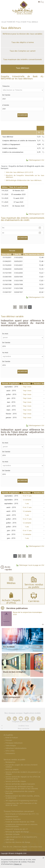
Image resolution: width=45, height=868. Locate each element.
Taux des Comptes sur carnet (23, 51)
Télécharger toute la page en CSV (31, 565)
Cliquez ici (17, 864)
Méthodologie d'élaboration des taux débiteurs (24, 180)
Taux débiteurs (22, 68)
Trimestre (6, 86)
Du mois (5, 334)
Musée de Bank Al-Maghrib (14, 672)
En (39, 2)
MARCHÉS (12, 22)
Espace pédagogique (12, 697)
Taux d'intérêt (22, 22)
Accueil (4, 22)
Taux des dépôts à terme (23, 43)
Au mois (5, 353)
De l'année (6, 95)
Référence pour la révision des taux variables (22, 34)
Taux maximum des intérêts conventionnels (22, 60)
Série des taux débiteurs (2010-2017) (19, 172)
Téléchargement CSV (36, 160)
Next (43, 625)
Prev (42, 625)
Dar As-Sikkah (9, 647)
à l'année (6, 105)
